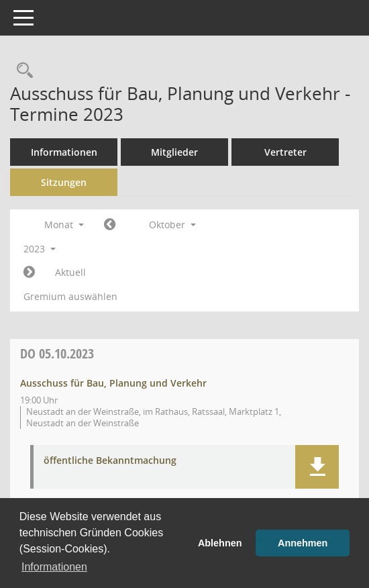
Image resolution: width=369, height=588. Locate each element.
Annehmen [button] (303, 543)
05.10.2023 (57, 353)
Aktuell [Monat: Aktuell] (70, 272)
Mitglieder (174, 152)
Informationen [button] (54, 567)
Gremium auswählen (70, 296)
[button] (317, 467)
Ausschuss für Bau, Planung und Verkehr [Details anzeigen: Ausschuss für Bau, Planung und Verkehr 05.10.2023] (113, 383)
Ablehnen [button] (220, 543)
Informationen (64, 152)
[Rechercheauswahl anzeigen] (21, 71)
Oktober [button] (172, 225)
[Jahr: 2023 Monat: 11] (29, 273)
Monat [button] (64, 225)
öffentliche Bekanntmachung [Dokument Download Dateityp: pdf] (110, 461)
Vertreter (285, 152)
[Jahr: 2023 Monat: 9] (110, 225)
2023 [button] (40, 249)
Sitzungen (64, 182)
